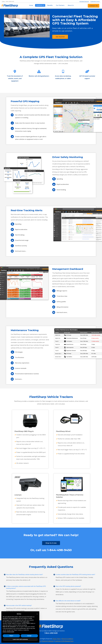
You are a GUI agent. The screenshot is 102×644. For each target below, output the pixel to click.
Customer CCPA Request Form (64, 641)
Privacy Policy (56, 639)
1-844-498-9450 (10, 1)
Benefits (50, 5)
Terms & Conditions (67, 639)
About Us (71, 5)
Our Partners (60, 5)
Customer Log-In (95, 1)
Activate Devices (84, 1)
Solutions (40, 5)
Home (31, 5)
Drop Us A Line (51, 543)
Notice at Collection (48, 641)
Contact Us (94, 6)
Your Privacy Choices (35, 641)
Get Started (60, 37)
